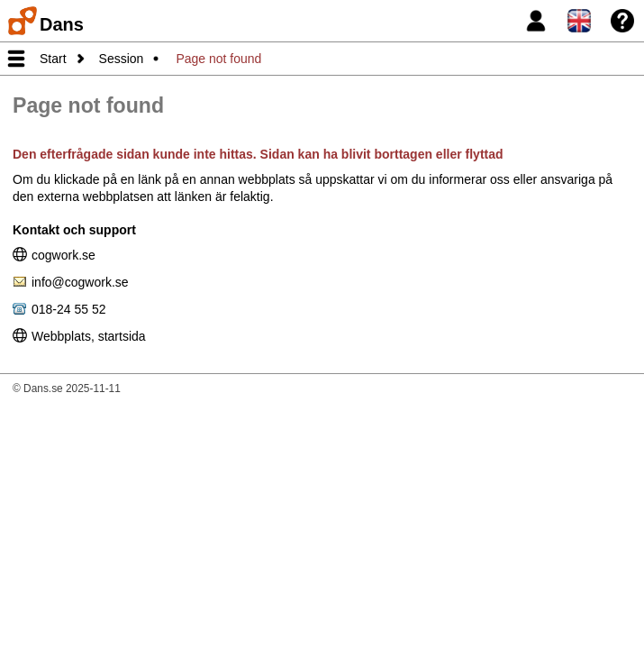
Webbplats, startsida (89, 335)
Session (122, 59)
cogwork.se (63, 254)
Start (53, 59)
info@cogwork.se (80, 281)
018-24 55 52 (69, 308)
